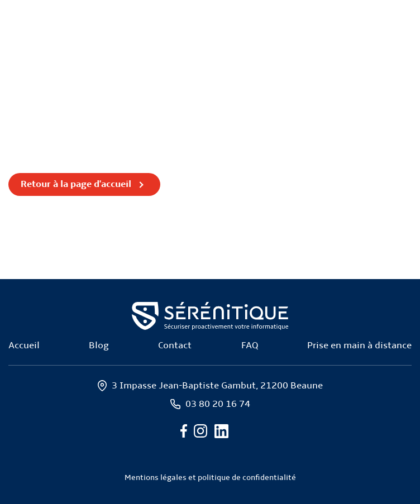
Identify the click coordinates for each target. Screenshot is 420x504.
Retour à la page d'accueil (76, 184)
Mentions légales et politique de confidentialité (210, 478)
